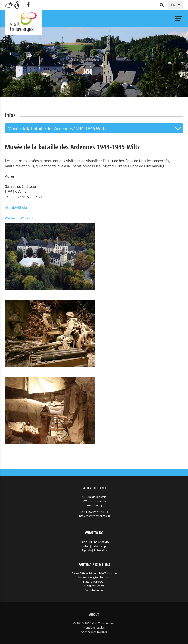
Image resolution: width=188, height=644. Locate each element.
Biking (83, 542)
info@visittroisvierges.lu (94, 516)
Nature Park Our (94, 582)
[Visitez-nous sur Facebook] (28, 5)
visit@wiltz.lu (16, 207)
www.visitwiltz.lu (19, 217)
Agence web (89, 632)
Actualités (100, 550)
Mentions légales (94, 627)
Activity (104, 542)
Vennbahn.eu (94, 590)
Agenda (87, 550)
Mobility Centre (94, 586)
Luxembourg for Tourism (94, 577)
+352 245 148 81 (97, 512)
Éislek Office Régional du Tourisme (94, 573)
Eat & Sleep (99, 546)
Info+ (86, 546)
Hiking (93, 542)
